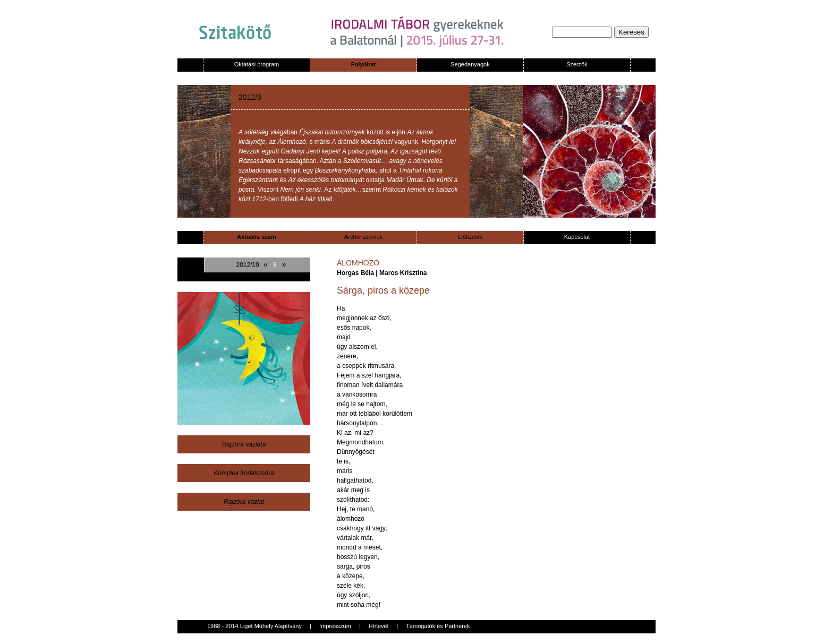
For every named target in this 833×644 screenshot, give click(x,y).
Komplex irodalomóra (244, 473)
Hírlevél (379, 626)
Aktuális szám (256, 237)
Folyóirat (363, 64)
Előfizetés (470, 237)
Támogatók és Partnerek (438, 626)
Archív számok (363, 237)
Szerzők (577, 64)
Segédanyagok (470, 64)
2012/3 (250, 97)
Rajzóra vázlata (244, 444)
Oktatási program (257, 64)
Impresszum (335, 626)
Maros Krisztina (403, 273)
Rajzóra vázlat (244, 502)
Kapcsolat (577, 237)
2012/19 (247, 265)
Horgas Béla (355, 273)
